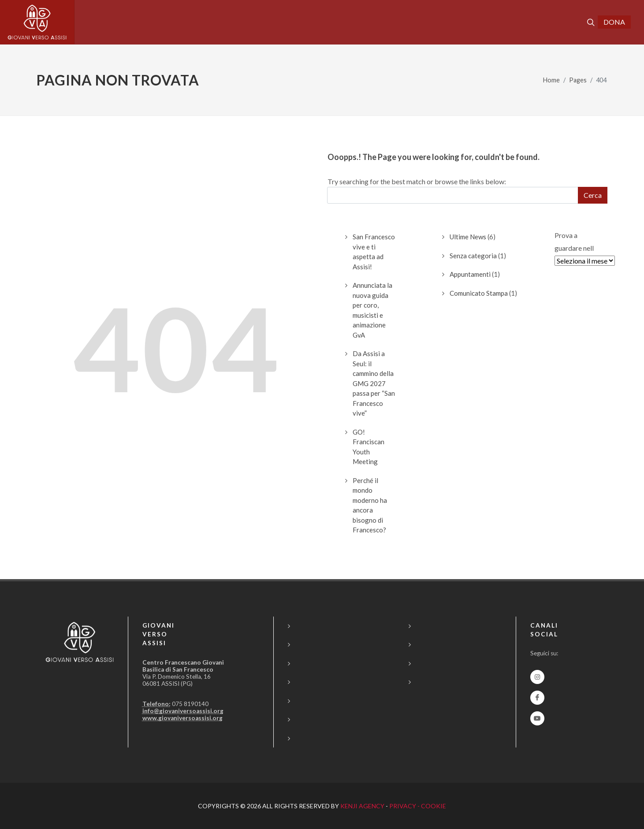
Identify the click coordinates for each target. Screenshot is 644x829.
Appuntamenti (470, 274)
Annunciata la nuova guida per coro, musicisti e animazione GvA (372, 310)
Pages (578, 80)
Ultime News (468, 237)
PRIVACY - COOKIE (418, 806)
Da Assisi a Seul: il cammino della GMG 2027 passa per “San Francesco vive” (374, 383)
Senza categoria (473, 256)
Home (551, 80)
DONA (614, 22)
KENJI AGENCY (362, 806)
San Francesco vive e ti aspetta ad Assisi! (374, 252)
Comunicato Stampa (479, 293)
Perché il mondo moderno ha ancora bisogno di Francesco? (370, 505)
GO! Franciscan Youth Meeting (369, 447)
